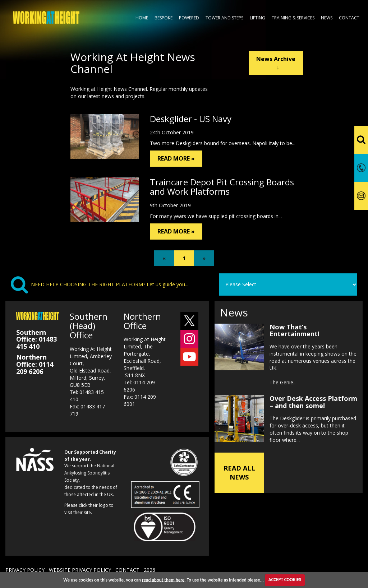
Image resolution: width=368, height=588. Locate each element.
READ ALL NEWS (239, 473)
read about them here (163, 580)
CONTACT (127, 570)
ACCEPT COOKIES (285, 580)
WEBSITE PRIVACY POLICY (80, 570)
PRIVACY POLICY (25, 570)
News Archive (276, 63)
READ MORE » (176, 158)
